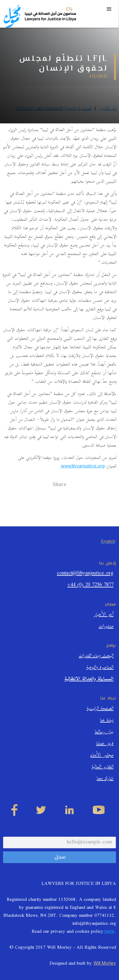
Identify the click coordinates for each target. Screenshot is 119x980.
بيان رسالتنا (104, 732)
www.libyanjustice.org (83, 466)
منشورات (106, 627)
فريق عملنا (105, 744)
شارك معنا (105, 779)
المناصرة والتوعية (100, 668)
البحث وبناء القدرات (96, 656)
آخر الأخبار (104, 615)
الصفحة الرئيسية (100, 709)
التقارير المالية (103, 767)
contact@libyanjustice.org (85, 574)
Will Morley (105, 963)
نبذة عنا (107, 721)
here (109, 931)
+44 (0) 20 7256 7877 (90, 586)
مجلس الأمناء (102, 756)
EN (69, 9)
